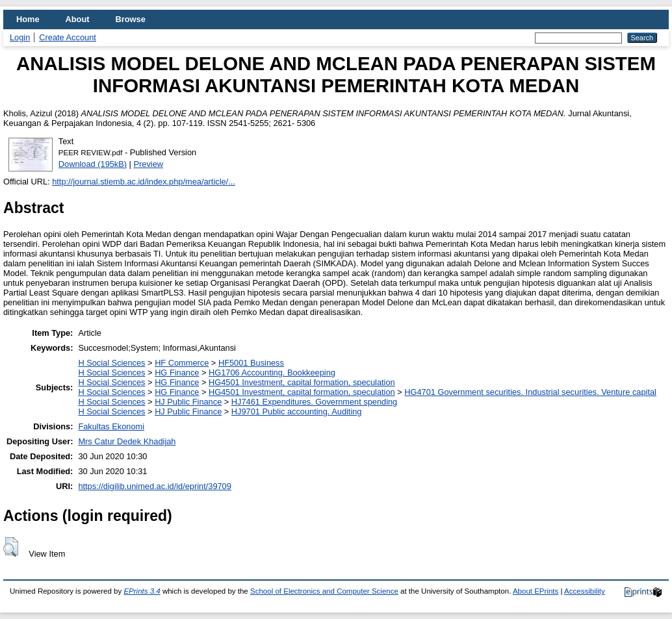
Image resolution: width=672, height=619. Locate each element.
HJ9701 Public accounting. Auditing (297, 411)
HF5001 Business (251, 363)
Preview (149, 164)
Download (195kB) (93, 164)
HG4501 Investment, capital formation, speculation (302, 382)
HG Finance (177, 373)
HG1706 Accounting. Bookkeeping (272, 373)
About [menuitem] (78, 19)
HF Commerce (182, 363)
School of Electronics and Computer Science (324, 591)
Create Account (68, 37)
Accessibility (585, 591)
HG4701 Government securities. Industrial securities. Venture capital (530, 392)
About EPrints (536, 591)
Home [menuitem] (28, 19)
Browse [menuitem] (131, 19)
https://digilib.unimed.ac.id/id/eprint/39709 (154, 486)
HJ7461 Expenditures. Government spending (314, 402)
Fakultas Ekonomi (111, 426)
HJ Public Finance (188, 402)
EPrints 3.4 (142, 591)
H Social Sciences (111, 363)
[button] (11, 547)
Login (20, 37)
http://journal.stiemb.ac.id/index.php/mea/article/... (144, 182)
